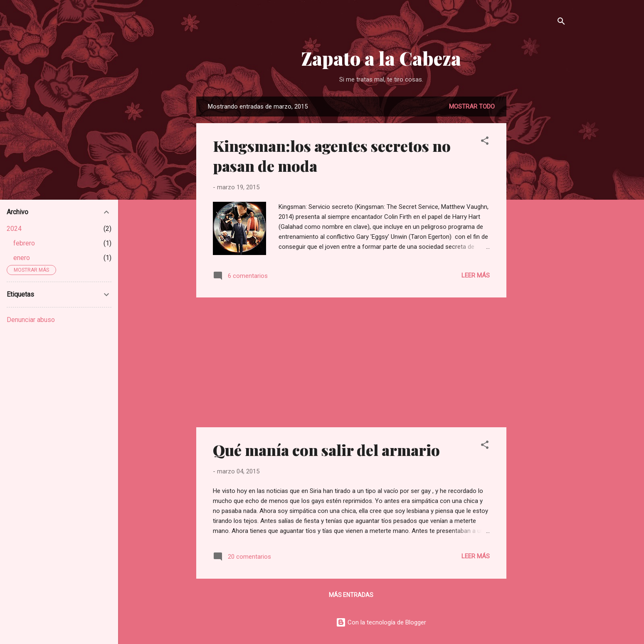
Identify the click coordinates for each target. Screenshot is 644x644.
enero (22, 258)
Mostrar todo (472, 107)
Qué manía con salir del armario (326, 450)
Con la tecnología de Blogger (381, 622)
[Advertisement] (540, 221)
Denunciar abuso (31, 320)
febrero (24, 243)
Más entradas (351, 595)
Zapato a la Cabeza (381, 58)
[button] (485, 142)
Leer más (476, 275)
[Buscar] (561, 23)
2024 (14, 229)
